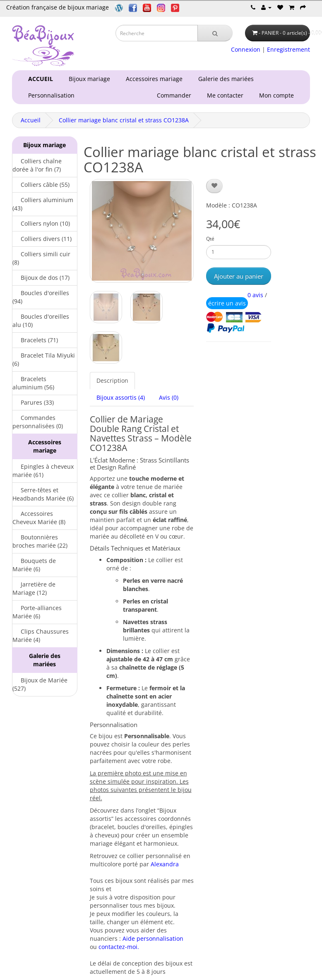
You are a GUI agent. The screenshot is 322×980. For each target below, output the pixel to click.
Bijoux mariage (88, 79)
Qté (210, 239)
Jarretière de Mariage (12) (34, 588)
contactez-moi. (119, 947)
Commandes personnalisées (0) (38, 422)
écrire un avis (227, 303)
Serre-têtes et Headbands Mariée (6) (43, 494)
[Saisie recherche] (157, 33)
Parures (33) (33, 402)
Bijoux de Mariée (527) (40, 684)
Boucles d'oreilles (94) (41, 297)
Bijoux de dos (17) (41, 278)
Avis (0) (169, 397)
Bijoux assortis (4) (121, 397)
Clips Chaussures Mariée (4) (41, 635)
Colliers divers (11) (42, 239)
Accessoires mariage (153, 79)
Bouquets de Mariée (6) (34, 565)
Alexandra (165, 864)
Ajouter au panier (239, 276)
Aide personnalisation (153, 938)
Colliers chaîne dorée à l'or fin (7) (37, 165)
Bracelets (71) (35, 340)
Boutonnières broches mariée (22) (40, 541)
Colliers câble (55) (41, 185)
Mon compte (278, 95)
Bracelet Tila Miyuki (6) (44, 359)
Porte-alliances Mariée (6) (37, 612)
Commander (176, 95)
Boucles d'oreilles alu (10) (41, 321)
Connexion (246, 49)
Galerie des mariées (224, 79)
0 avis (255, 295)
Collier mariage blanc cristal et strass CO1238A (124, 120)
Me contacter (227, 95)
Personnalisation (50, 95)
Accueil (31, 120)
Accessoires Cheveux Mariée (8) (39, 518)
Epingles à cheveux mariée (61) (43, 471)
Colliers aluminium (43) (43, 204)
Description (112, 380)
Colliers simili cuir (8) (41, 258)
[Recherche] (215, 33)
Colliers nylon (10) (41, 223)
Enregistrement (288, 49)
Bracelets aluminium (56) (33, 383)
